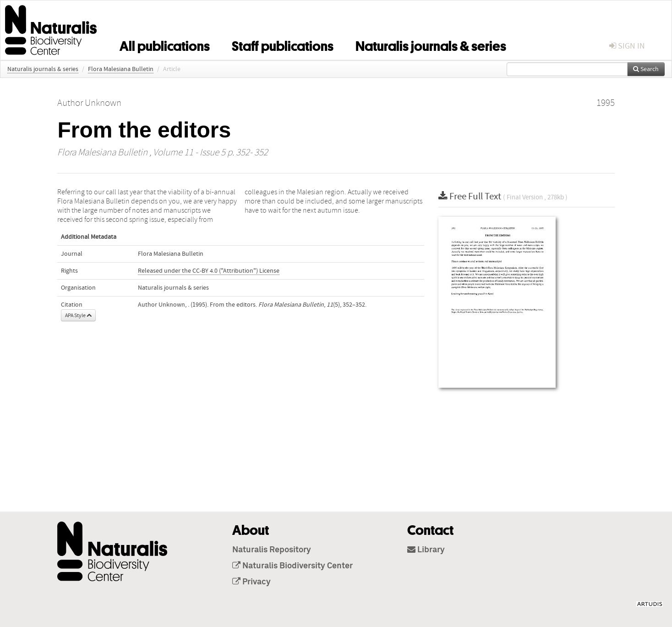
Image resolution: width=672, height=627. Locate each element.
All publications (165, 44)
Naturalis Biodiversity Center (292, 566)
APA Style (78, 315)
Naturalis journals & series (431, 44)
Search (646, 69)
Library (426, 550)
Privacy (251, 582)
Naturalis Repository (272, 550)
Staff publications (283, 44)
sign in (627, 46)
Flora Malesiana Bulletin (121, 69)
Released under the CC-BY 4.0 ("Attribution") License (209, 271)
